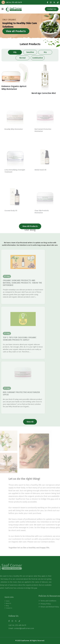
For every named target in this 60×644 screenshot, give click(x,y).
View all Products (16, 31)
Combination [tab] (38, 58)
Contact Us (52, 9)
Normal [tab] (22, 58)
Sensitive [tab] (30, 52)
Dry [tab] (45, 52)
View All (30, 422)
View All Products (30, 226)
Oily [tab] (15, 52)
